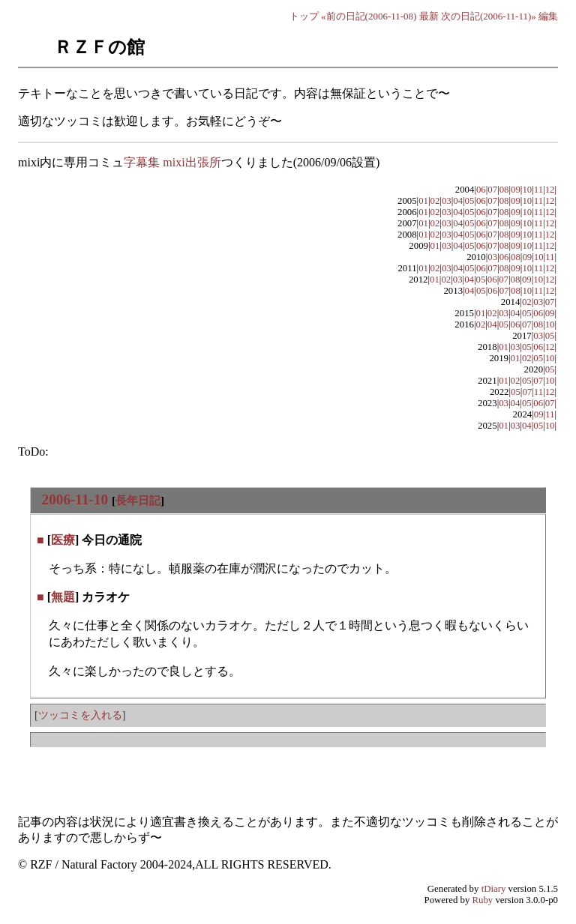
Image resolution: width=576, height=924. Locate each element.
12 (550, 190)
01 (423, 201)
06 (481, 190)
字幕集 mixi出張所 (172, 162)
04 (458, 201)
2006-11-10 (75, 499)
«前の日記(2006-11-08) (369, 16)
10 (527, 190)
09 (516, 190)
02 (435, 201)
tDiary (494, 889)
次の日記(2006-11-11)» (489, 16)
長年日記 (138, 500)
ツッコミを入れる (80, 715)
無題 (63, 597)
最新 (429, 16)
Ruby (483, 900)
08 (504, 190)
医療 (63, 540)
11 (538, 190)
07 (492, 190)
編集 (548, 16)
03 (447, 201)
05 (470, 201)
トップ (304, 16)
